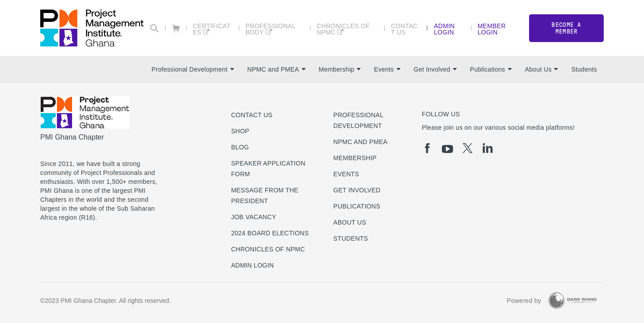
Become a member (566, 28)
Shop (240, 131)
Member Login (492, 29)
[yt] (447, 149)
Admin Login (444, 29)
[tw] (468, 148)
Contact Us (404, 29)
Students (584, 69)
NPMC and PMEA (276, 69)
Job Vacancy (254, 217)
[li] (488, 148)
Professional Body (271, 29)
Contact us (252, 115)
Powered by (524, 301)
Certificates (212, 29)
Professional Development (193, 69)
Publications (491, 69)
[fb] (427, 148)
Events (387, 69)
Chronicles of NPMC (343, 29)
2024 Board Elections (270, 233)
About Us (542, 69)
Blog (240, 147)
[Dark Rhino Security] (572, 300)
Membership (340, 69)
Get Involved (435, 69)
